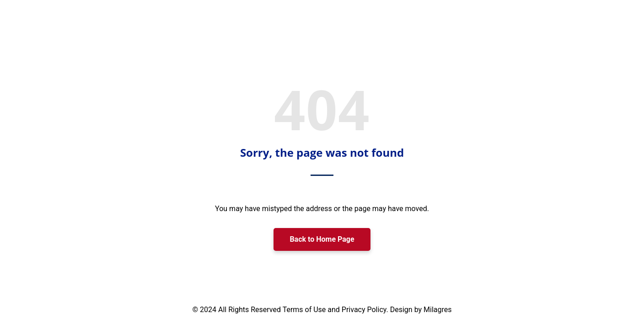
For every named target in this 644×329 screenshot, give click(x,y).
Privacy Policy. (366, 310)
